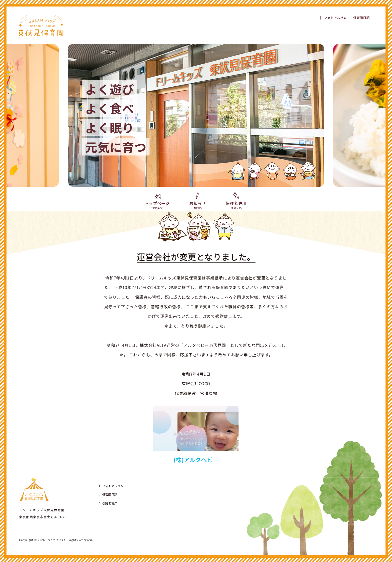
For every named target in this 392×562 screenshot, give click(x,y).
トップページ (157, 202)
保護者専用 (236, 201)
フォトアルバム (335, 18)
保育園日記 (361, 18)
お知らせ (198, 201)
